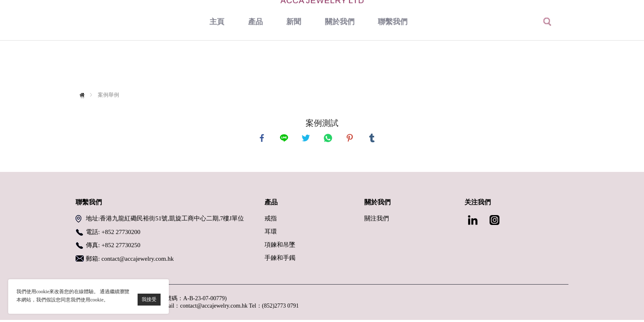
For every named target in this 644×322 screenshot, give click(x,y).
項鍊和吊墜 (280, 247)
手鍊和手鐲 (280, 260)
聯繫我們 (393, 64)
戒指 (271, 220)
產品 (255, 64)
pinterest (351, 139)
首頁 (84, 95)
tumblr (373, 139)
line (285, 139)
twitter (307, 139)
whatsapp (329, 139)
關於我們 (340, 64)
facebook (263, 139)
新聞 (294, 64)
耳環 (271, 234)
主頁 (217, 64)
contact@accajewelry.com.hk (138, 261)
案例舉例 (108, 95)
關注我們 (377, 220)
